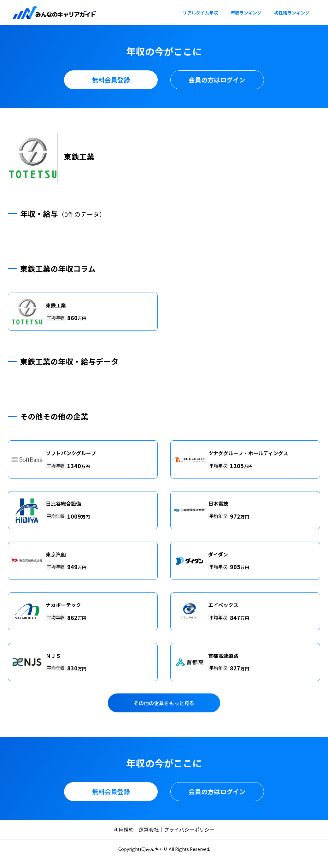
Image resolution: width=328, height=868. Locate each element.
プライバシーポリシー (189, 830)
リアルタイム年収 (200, 13)
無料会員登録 (111, 80)
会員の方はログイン (217, 80)
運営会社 (149, 830)
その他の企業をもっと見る (164, 703)
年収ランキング (246, 13)
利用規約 (124, 830)
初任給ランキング (292, 13)
